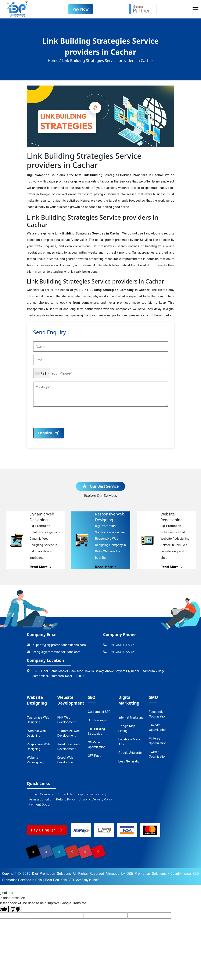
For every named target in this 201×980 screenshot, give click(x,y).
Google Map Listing (127, 729)
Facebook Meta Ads (129, 742)
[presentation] (65, 420)
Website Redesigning (35, 760)
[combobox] (42, 374)
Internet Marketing (131, 718)
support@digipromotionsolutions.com (56, 645)
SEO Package (97, 721)
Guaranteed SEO (99, 712)
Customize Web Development (69, 734)
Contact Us (65, 795)
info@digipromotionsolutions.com (54, 652)
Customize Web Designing (38, 720)
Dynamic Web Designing (36, 734)
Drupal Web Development (67, 760)
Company (47, 795)
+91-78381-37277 (119, 645)
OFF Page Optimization (97, 759)
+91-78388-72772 (119, 652)
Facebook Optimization (158, 715)
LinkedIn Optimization (158, 728)
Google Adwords (130, 753)
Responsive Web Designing (38, 747)
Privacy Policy (96, 795)
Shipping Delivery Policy (96, 800)
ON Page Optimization (97, 745)
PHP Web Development (67, 720)
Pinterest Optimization (158, 741)
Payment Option (40, 805)
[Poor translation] (15, 911)
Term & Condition (41, 800)
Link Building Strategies (96, 732)
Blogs (80, 795)
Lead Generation (130, 762)
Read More (41, 567)
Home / (54, 61)
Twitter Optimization (158, 755)
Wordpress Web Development (69, 747)
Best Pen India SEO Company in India (74, 881)
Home (33, 795)
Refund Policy (66, 800)
